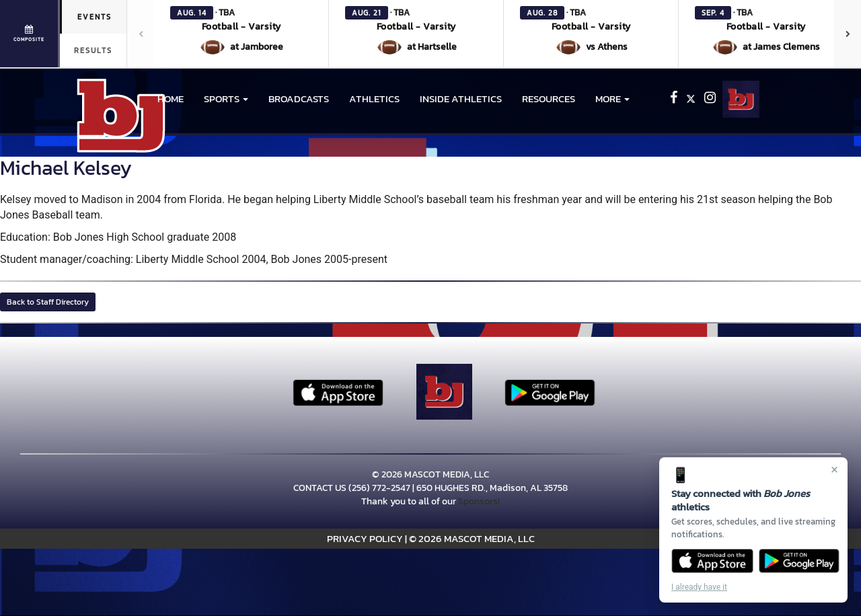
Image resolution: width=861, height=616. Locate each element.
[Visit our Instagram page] (710, 99)
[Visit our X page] (692, 99)
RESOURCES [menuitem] (549, 99)
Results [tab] (93, 50)
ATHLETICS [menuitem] (374, 99)
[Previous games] (141, 34)
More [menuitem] (612, 99)
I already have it (699, 587)
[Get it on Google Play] (799, 561)
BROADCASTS (299, 99)
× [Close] (834, 469)
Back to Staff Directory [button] (48, 302)
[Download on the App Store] (712, 561)
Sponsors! (479, 501)
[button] (241, 34)
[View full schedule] (30, 34)
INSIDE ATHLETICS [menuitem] (461, 99)
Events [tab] (95, 17)
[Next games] (848, 34)
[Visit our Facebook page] (675, 99)
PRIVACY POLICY (365, 538)
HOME (171, 99)
